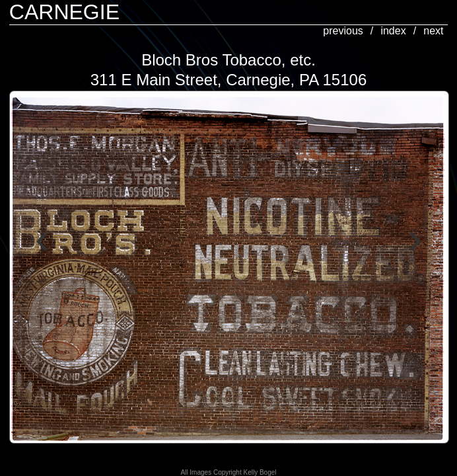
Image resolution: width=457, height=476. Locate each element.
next (433, 31)
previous (343, 31)
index (393, 31)
